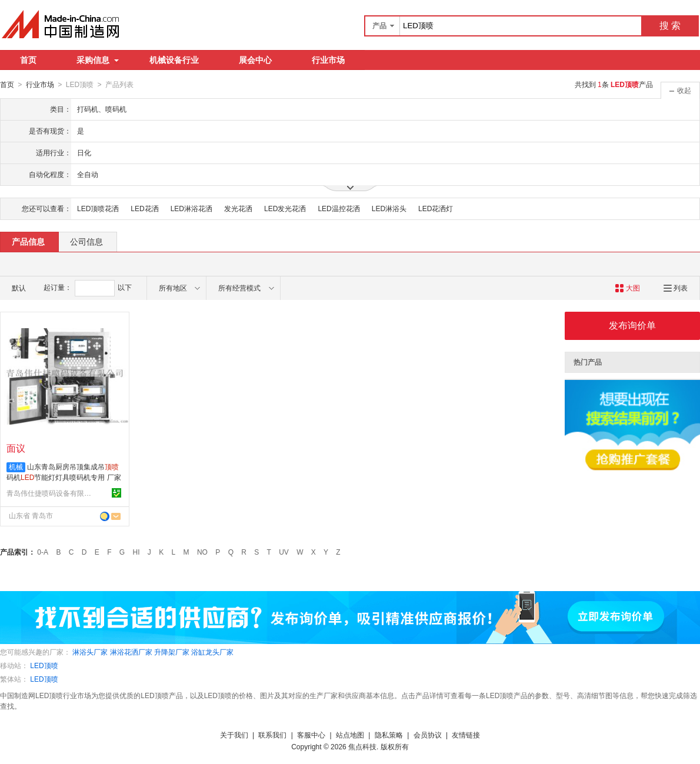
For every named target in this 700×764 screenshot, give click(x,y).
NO (202, 552)
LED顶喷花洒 (98, 208)
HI (136, 552)
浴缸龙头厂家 (212, 652)
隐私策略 (389, 735)
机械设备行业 (174, 60)
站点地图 (350, 735)
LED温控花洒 (339, 208)
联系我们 (272, 735)
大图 (627, 288)
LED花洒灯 (436, 208)
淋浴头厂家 (90, 652)
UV (284, 552)
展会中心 (255, 60)
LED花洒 (144, 208)
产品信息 (28, 241)
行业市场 (328, 60)
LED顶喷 (44, 665)
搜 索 (670, 26)
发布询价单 (632, 325)
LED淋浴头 (389, 208)
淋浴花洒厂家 (131, 652)
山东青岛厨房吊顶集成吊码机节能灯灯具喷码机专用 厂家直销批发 (64, 477)
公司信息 (86, 241)
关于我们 (234, 735)
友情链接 (466, 735)
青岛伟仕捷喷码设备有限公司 (51, 493)
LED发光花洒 (285, 208)
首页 (28, 60)
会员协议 (428, 735)
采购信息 (98, 60)
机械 (16, 466)
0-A (43, 552)
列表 (676, 288)
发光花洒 (238, 208)
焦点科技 (362, 746)
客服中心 (311, 735)
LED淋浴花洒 (191, 208)
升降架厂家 (172, 652)
